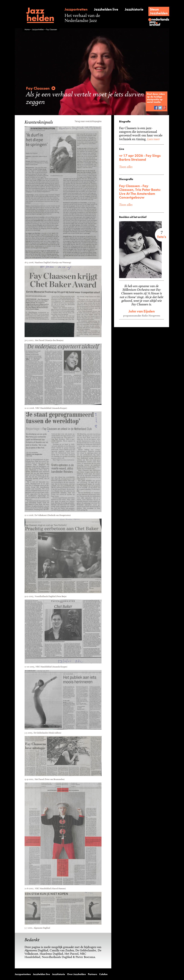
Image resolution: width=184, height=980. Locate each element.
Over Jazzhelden (69, 974)
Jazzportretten (75, 9)
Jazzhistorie (134, 9)
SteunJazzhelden (159, 11)
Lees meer (152, 139)
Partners (83, 974)
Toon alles (126, 167)
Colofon (93, 974)
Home (27, 29)
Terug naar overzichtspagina (88, 121)
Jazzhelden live (105, 9)
